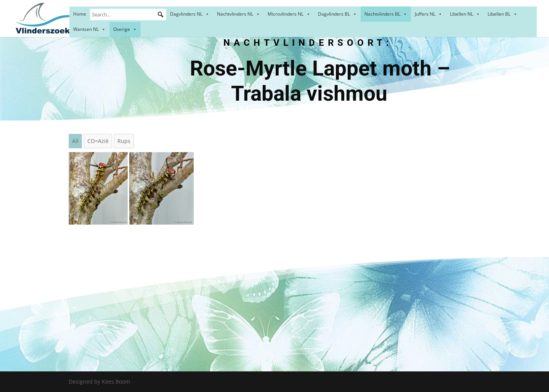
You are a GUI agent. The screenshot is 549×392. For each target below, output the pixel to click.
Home (80, 14)
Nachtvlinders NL (238, 14)
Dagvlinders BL (337, 14)
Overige (125, 29)
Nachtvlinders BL (386, 14)
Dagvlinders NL (190, 14)
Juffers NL (429, 14)
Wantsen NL (89, 29)
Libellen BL (502, 14)
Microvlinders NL (289, 14)
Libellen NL (465, 14)
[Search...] (128, 14)
